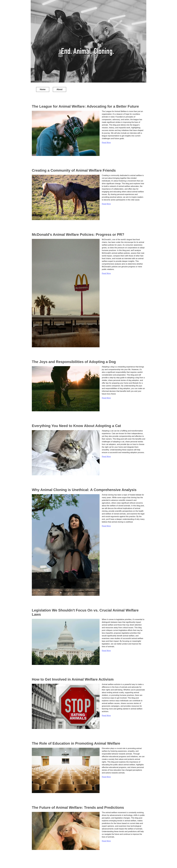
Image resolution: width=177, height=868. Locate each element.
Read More (106, 143)
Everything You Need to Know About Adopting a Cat (76, 426)
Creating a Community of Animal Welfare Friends (74, 170)
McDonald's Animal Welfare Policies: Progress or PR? (78, 234)
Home (43, 89)
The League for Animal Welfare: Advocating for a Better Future (85, 106)
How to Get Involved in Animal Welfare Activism (73, 679)
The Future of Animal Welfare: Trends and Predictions (78, 807)
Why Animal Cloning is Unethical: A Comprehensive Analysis (84, 490)
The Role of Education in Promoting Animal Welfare (76, 743)
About (59, 89)
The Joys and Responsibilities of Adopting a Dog (74, 362)
